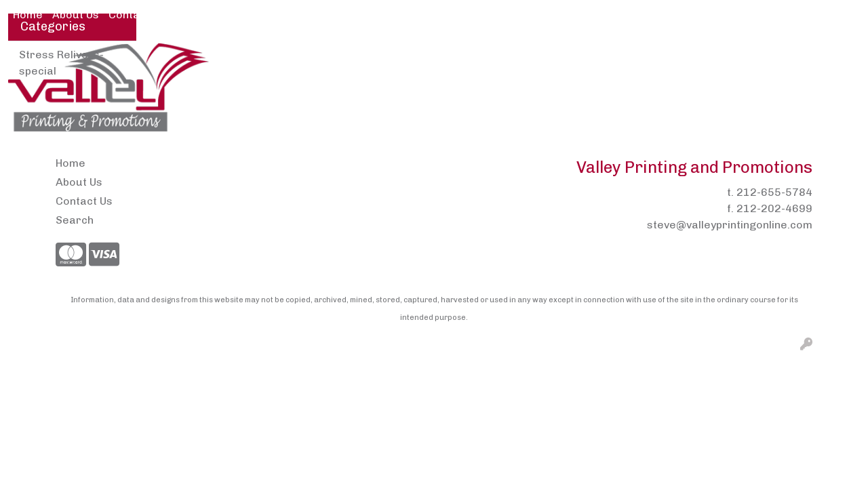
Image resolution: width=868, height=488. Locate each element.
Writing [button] (828, 59)
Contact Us (137, 15)
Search (717, 15)
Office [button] (724, 59)
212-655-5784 (774, 192)
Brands (368, 59)
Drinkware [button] (486, 59)
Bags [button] (422, 59)
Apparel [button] (243, 59)
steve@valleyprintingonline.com (730, 225)
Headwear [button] (604, 59)
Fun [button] (545, 59)
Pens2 (191, 15)
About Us (76, 15)
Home (28, 15)
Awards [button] (307, 59)
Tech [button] (774, 59)
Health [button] (670, 59)
